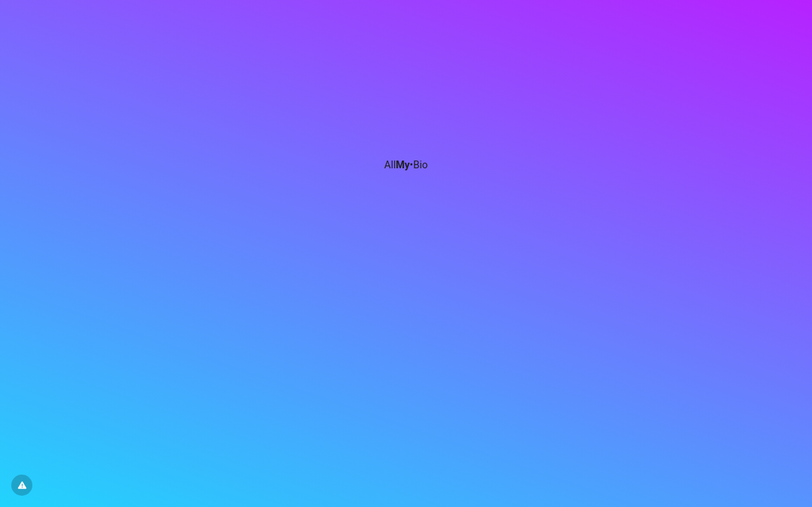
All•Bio (406, 165)
